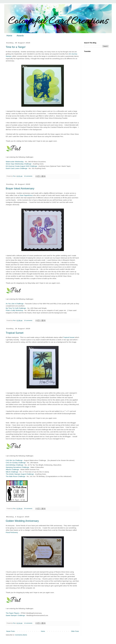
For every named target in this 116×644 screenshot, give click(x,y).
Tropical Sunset (15, 333)
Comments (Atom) (21, 635)
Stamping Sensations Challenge (17, 467)
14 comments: (29, 623)
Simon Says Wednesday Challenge (19, 164)
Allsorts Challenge (12, 469)
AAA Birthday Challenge (14, 465)
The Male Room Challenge (15, 476)
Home (9, 36)
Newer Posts (10, 631)
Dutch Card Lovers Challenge (16, 168)
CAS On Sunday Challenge (16, 463)
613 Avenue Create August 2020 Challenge (21, 166)
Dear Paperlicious (26, 195)
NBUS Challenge (12, 472)
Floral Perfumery (12, 532)
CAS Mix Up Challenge (14, 460)
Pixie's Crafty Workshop (14, 310)
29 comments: (29, 509)
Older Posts (75, 631)
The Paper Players (13, 613)
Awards (20, 36)
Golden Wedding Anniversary (22, 521)
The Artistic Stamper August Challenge (20, 474)
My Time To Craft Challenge (16, 308)
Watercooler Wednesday (15, 162)
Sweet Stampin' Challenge (15, 615)
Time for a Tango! (16, 47)
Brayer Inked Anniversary (20, 188)
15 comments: (29, 321)
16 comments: (29, 176)
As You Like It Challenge (15, 304)
